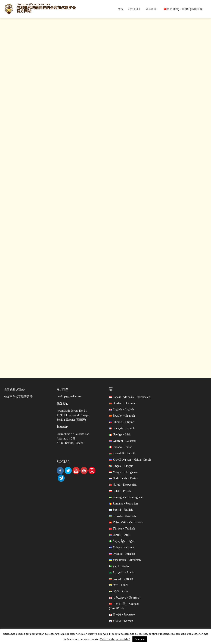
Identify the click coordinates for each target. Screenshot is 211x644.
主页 (121, 9)
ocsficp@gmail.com (69, 396)
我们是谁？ (135, 9)
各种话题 (152, 9)
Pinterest (84, 471)
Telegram (61, 478)
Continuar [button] (140, 639)
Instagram (92, 471)
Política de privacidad (115, 639)
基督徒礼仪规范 (14, 389)
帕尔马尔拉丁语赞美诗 (18, 396)
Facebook (60, 471)
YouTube (76, 471)
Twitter (68, 471)
